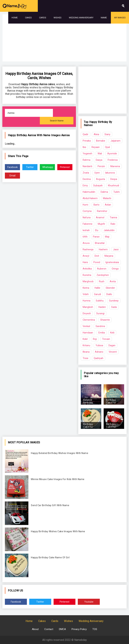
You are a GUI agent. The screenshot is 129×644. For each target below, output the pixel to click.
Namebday (81, 640)
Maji (107, 237)
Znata (86, 173)
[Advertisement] (64, 47)
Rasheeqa (88, 249)
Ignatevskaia (112, 262)
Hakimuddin (89, 192)
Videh (86, 294)
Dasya (99, 160)
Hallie (97, 288)
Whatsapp (48, 167)
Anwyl (86, 256)
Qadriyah (99, 358)
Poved (97, 262)
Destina (87, 179)
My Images (120, 18)
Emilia (102, 333)
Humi (85, 205)
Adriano (99, 352)
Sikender (110, 288)
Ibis (84, 147)
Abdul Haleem (90, 198)
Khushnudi (114, 185)
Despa (114, 179)
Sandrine (100, 326)
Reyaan (96, 147)
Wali (100, 154)
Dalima (104, 192)
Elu (97, 230)
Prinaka (87, 141)
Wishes (58, 18)
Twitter (30, 167)
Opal (107, 147)
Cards (43, 18)
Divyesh (87, 313)
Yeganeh (87, 154)
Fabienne (88, 224)
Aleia (96, 134)
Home (15, 18)
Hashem (103, 249)
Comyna (87, 211)
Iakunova (110, 173)
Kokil (85, 339)
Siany (107, 134)
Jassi (116, 249)
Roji (95, 339)
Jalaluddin (109, 230)
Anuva (86, 243)
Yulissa (99, 345)
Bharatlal (100, 243)
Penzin (101, 166)
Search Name (57, 121)
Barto (96, 205)
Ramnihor (102, 211)
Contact (49, 629)
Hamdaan (88, 333)
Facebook (13, 167)
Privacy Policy (79, 629)
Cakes (28, 18)
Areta (113, 281)
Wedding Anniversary (81, 18)
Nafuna (87, 217)
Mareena (115, 166)
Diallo (109, 294)
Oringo (115, 269)
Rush (102, 281)
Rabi (113, 224)
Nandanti (87, 166)
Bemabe (101, 141)
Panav (96, 237)
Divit (97, 256)
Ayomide (112, 154)
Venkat (86, 326)
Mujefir (101, 224)
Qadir (85, 134)
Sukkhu (100, 301)
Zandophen (103, 275)
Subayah (98, 185)
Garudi (98, 294)
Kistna (86, 288)
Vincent (113, 352)
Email (13, 176)
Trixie (85, 358)
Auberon (102, 269)
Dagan (112, 345)
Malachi (107, 198)
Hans (85, 262)
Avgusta (101, 179)
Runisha (87, 275)
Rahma (87, 160)
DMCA (62, 629)
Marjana (109, 256)
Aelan (108, 205)
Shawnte (105, 320)
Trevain (106, 339)
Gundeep (114, 301)
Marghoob (88, 281)
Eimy (85, 185)
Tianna (113, 217)
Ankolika (87, 269)
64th (85, 237)
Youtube (89, 602)
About (35, 629)
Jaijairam (115, 141)
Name (104, 18)
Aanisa (66, 135)
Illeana (86, 352)
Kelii (112, 333)
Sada (114, 307)
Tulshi (116, 192)
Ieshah (86, 230)
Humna (87, 301)
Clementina (89, 320)
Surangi (100, 313)
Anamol (100, 217)
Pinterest (65, 167)
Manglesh (88, 307)
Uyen (97, 173)
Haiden (102, 307)
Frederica (113, 160)
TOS (95, 629)
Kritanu (86, 345)
